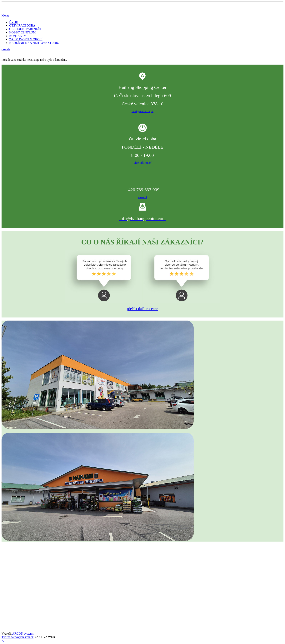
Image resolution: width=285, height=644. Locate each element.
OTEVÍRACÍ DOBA (22, 25)
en (6, 49)
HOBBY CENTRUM (22, 32)
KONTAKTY (18, 36)
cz (3, 49)
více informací (143, 163)
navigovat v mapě (142, 111)
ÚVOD (14, 22)
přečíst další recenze (142, 309)
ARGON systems (23, 634)
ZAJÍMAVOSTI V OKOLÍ (26, 39)
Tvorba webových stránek (17, 637)
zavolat (142, 197)
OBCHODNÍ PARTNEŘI (25, 29)
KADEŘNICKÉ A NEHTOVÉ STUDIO (34, 43)
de (9, 49)
